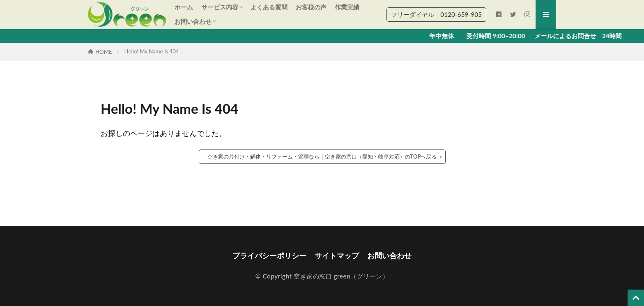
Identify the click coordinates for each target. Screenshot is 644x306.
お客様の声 (311, 7)
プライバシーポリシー (269, 256)
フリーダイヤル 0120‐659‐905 (436, 14)
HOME (104, 52)
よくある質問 (269, 7)
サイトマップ (337, 256)
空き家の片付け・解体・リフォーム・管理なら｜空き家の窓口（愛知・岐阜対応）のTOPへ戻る (322, 156)
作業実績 (347, 7)
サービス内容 (220, 7)
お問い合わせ (193, 21)
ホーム (184, 7)
